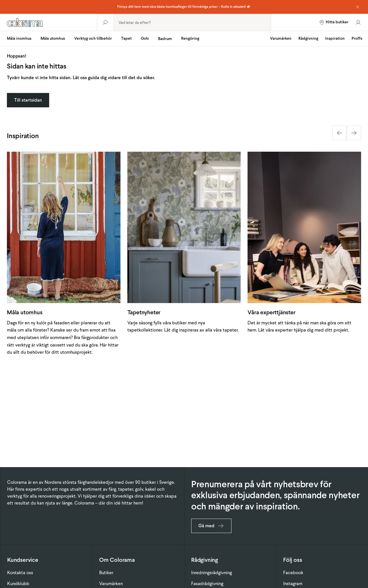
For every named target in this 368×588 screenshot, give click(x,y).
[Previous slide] (340, 133)
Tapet (126, 38)
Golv (145, 38)
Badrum (165, 39)
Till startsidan (28, 100)
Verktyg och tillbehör (93, 38)
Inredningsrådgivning (212, 573)
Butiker (106, 573)
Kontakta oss (20, 573)
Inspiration (335, 38)
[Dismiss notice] (358, 7)
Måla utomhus (53, 38)
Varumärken (281, 38)
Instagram (293, 584)
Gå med (211, 526)
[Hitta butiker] (334, 22)
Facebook (293, 573)
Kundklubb (18, 584)
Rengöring (190, 38)
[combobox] (192, 22)
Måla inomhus (19, 38)
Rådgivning (308, 38)
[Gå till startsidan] (48, 22)
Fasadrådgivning (207, 584)
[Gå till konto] (358, 22)
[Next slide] (354, 133)
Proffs (357, 38)
